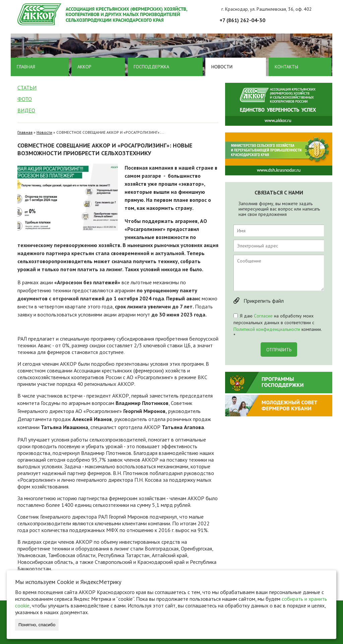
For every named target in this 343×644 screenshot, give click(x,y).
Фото (25, 99)
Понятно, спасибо (37, 625)
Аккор (84, 67)
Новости (222, 67)
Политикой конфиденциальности (267, 329)
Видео (26, 110)
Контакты (286, 67)
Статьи (27, 87)
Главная (26, 67)
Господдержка (151, 67)
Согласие (263, 316)
